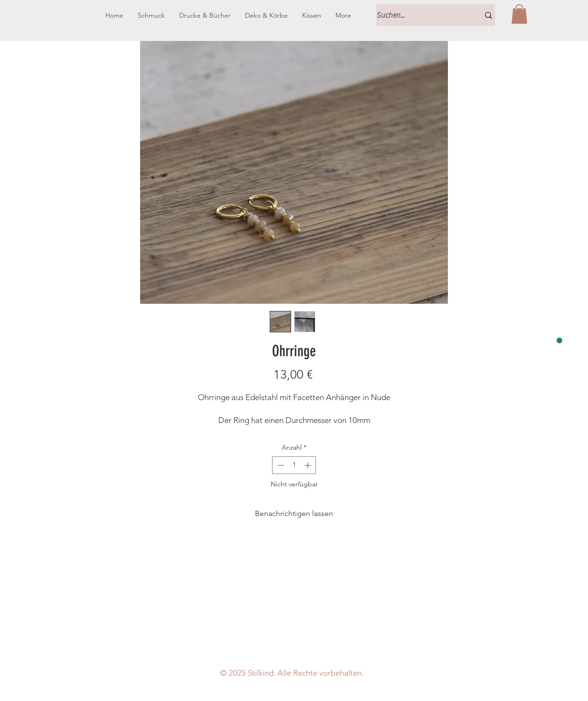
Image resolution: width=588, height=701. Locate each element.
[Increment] (309, 465)
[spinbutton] (294, 465)
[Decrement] (279, 465)
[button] (519, 14)
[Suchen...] (421, 15)
